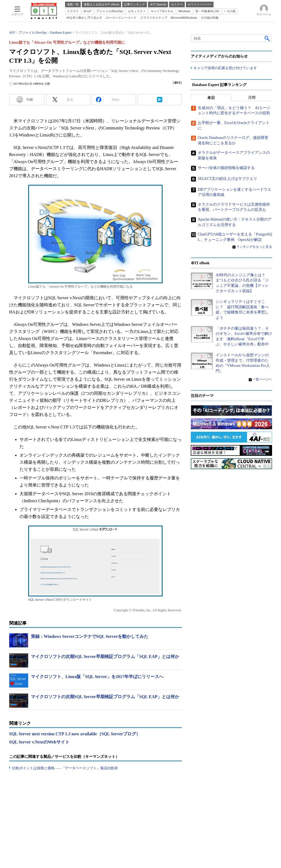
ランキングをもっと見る (254, 247)
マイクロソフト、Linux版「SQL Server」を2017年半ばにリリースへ (97, 677)
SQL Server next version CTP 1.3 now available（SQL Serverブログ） (75, 734)
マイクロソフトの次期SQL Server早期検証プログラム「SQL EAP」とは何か (105, 656)
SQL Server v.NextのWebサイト (39, 742)
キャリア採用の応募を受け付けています (225, 68)
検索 (267, 38)
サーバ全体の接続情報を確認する (226, 168)
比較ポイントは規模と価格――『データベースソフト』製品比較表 (65, 768)
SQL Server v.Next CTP (44, 600)
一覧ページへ (262, 379)
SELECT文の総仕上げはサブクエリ (227, 179)
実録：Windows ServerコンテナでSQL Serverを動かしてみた (90, 636)
